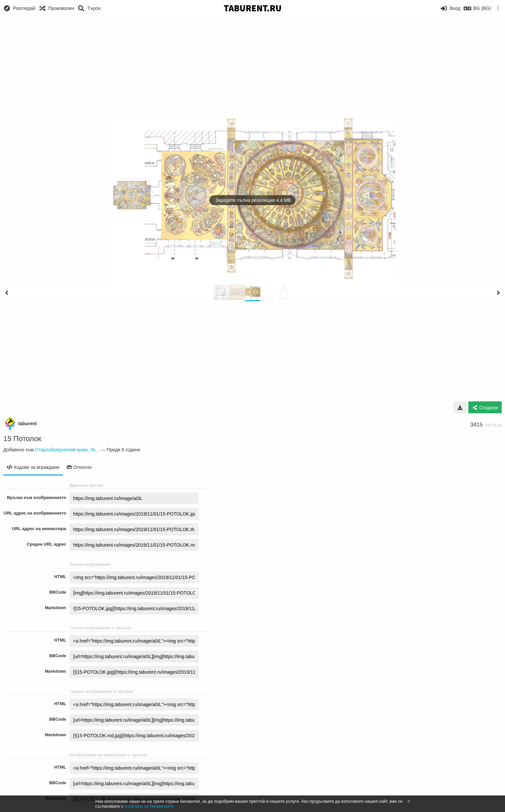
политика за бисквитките (149, 806)
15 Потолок (22, 439)
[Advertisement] (252, 66)
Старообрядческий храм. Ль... (67, 450)
